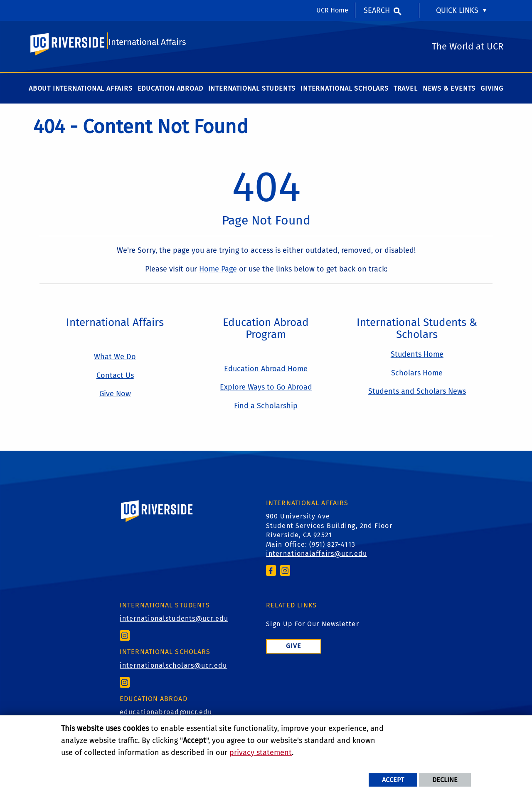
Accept (393, 780)
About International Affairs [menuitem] (81, 91)
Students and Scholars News (417, 395)
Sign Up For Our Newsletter (313, 627)
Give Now (115, 397)
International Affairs (148, 44)
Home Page (218, 272)
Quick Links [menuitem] (457, 10)
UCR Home (332, 10)
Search (377, 10)
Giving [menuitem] (492, 91)
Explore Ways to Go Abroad (266, 390)
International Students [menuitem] (252, 91)
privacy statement (261, 753)
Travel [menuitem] (406, 91)
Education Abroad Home (266, 372)
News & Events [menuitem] (449, 91)
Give (294, 649)
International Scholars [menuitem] (345, 91)
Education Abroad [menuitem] (170, 91)
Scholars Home (417, 376)
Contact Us (115, 378)
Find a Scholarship (266, 409)
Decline (445, 780)
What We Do (115, 360)
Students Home (417, 357)
